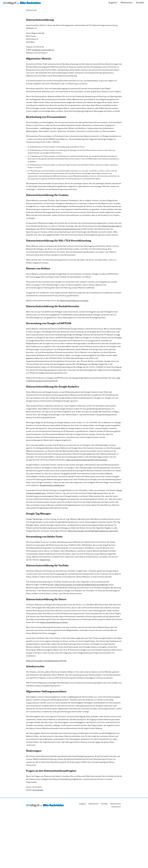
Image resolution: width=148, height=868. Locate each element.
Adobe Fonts (45, 567)
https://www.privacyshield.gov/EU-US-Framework (87, 467)
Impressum (116, 807)
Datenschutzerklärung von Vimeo (54, 630)
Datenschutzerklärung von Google (74, 308)
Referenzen (94, 804)
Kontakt (104, 804)
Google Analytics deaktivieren (52, 493)
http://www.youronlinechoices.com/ (66, 237)
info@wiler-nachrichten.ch (43, 57)
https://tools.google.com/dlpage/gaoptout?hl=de (46, 668)
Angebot (83, 804)
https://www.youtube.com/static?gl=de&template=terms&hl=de (81, 592)
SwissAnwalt (38, 798)
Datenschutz (116, 804)
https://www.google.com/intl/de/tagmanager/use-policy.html (93, 538)
